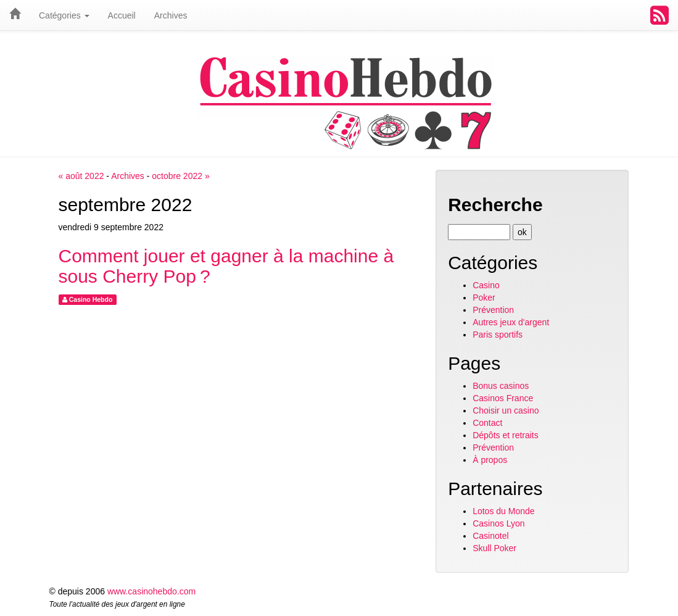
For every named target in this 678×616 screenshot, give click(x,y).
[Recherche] (479, 232)
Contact (487, 423)
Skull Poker (494, 548)
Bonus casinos (501, 386)
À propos (490, 460)
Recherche (495, 205)
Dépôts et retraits (506, 435)
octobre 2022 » (180, 176)
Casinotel (490, 536)
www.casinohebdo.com (151, 591)
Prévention (493, 310)
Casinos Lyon (498, 523)
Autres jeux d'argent (511, 322)
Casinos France (503, 398)
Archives (128, 176)
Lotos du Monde (503, 511)
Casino (486, 285)
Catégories (64, 15)
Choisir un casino (506, 410)
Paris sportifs (498, 335)
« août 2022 (81, 176)
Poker (484, 298)
